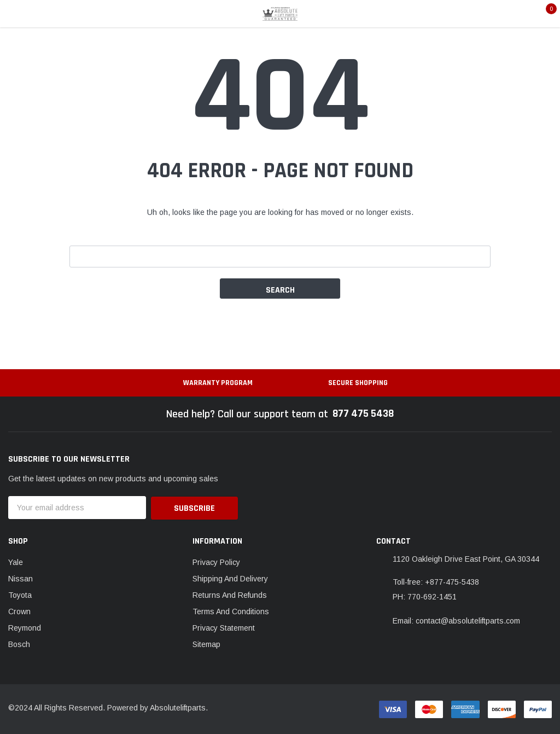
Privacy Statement (224, 627)
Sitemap (206, 643)
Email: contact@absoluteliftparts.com (456, 620)
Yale (16, 561)
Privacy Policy (216, 561)
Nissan (21, 578)
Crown (19, 610)
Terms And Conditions (231, 610)
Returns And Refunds (230, 594)
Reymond (25, 627)
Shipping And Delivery (230, 578)
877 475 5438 (363, 414)
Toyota (20, 594)
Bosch (19, 643)
